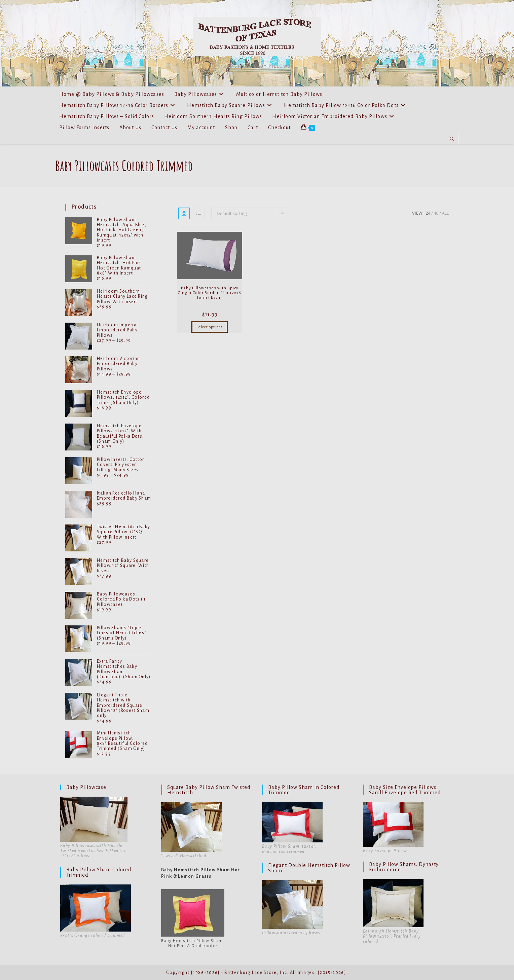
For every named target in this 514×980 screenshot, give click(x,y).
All (445, 213)
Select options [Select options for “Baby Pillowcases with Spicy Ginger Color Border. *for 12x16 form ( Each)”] (210, 327)
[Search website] (452, 139)
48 (436, 213)
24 (428, 213)
